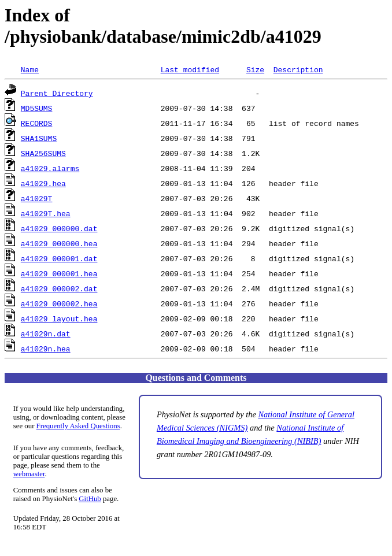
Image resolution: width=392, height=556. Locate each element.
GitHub (90, 499)
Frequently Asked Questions (78, 426)
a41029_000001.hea (59, 273)
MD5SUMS (37, 108)
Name (30, 69)
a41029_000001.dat (59, 258)
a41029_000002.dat (59, 288)
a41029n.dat (46, 333)
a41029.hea (43, 183)
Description (298, 69)
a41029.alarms (50, 168)
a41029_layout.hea (59, 318)
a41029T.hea (46, 213)
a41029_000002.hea (59, 303)
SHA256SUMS (43, 153)
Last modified (190, 69)
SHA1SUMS (39, 138)
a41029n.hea (46, 349)
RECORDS (37, 123)
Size (255, 69)
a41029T (37, 198)
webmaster (29, 474)
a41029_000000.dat (59, 228)
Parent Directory (57, 93)
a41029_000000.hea (59, 243)
